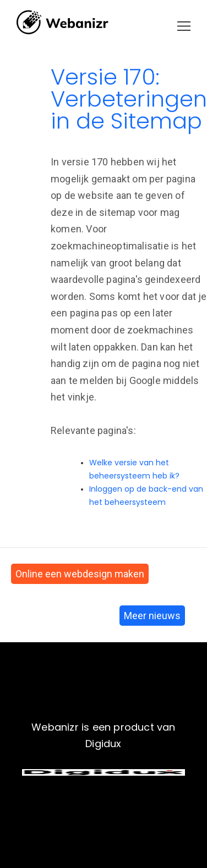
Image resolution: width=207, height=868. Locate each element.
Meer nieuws (152, 616)
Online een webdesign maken (80, 574)
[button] (184, 26)
